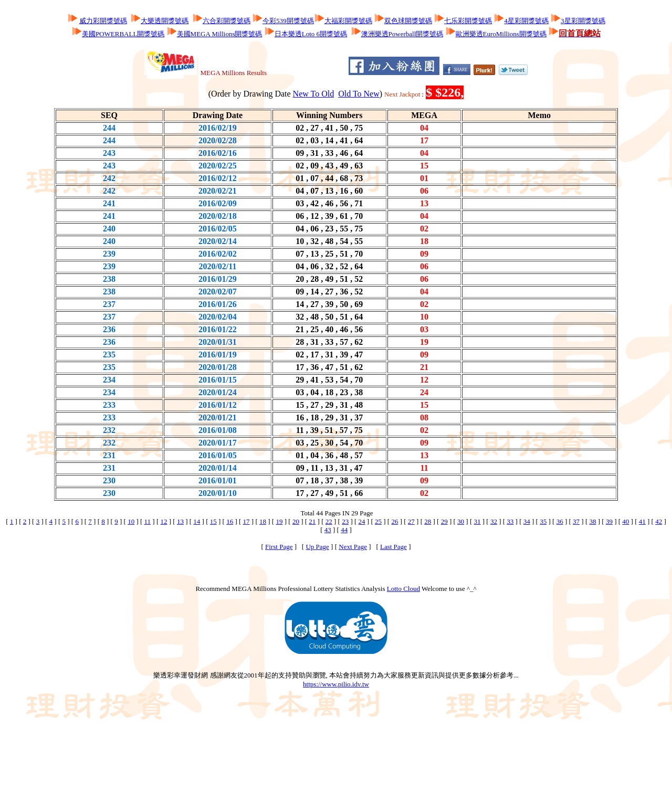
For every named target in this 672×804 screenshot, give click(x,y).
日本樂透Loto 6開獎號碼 (311, 34)
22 (329, 521)
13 (180, 521)
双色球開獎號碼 (408, 21)
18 (263, 521)
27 (411, 521)
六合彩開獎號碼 (227, 21)
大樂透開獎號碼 (165, 21)
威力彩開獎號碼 (103, 21)
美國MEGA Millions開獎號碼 (220, 34)
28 (428, 521)
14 (197, 521)
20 (296, 521)
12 (164, 521)
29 (444, 521)
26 (395, 521)
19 (279, 521)
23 (345, 521)
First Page (279, 547)
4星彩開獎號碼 (526, 21)
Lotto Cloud (403, 589)
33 (510, 521)
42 (659, 521)
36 (560, 521)
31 (477, 521)
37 (576, 521)
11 (148, 521)
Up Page (317, 547)
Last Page (393, 547)
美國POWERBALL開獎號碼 (123, 34)
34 (527, 521)
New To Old (314, 94)
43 (328, 530)
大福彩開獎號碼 (348, 21)
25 (378, 521)
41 (642, 521)
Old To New (359, 94)
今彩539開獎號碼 (288, 21)
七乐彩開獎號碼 (468, 21)
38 (592, 521)
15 (213, 521)
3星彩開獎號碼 (583, 21)
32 (494, 521)
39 (609, 521)
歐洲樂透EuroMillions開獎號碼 (501, 34)
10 (131, 521)
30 (461, 521)
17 (246, 521)
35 (543, 521)
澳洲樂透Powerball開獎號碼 (402, 34)
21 (312, 521)
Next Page (353, 547)
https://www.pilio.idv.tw (336, 684)
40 (626, 521)
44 (344, 530)
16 (230, 521)
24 (362, 521)
